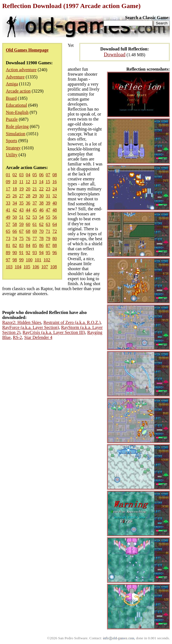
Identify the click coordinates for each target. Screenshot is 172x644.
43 (21, 210)
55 (48, 217)
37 (35, 203)
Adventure (15, 77)
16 (54, 182)
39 (48, 203)
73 (8, 238)
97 (8, 260)
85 (35, 245)
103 (9, 267)
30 (41, 196)
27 (21, 196)
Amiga (12, 84)
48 (55, 210)
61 (35, 224)
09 (8, 182)
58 (15, 224)
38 (41, 203)
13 (34, 182)
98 (15, 260)
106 (36, 267)
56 (55, 217)
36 (28, 203)
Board (11, 98)
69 (35, 231)
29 (35, 196)
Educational (16, 105)
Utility (12, 155)
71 (48, 231)
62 (41, 224)
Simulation (16, 134)
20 (28, 189)
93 (35, 253)
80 (55, 238)
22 (41, 189)
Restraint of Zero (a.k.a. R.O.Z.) (72, 322)
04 (28, 175)
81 (8, 245)
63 (48, 224)
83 (21, 245)
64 (55, 224)
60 (28, 224)
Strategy (13, 148)
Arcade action (18, 91)
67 (21, 231)
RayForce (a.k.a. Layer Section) (31, 327)
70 (41, 231)
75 (21, 238)
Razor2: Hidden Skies (22, 322)
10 (15, 182)
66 (15, 231)
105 (27, 267)
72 (55, 231)
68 (28, 231)
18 (15, 189)
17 (8, 189)
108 (54, 267)
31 (48, 196)
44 (28, 210)
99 (21, 260)
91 (21, 253)
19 (21, 189)
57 (8, 224)
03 (21, 175)
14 (41, 182)
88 (55, 245)
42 (15, 210)
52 (28, 217)
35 (21, 203)
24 (55, 189)
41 (8, 210)
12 (28, 182)
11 (21, 182)
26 (15, 196)
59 (21, 224)
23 (48, 189)
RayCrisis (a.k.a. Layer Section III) (54, 332)
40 (55, 203)
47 (48, 210)
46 (41, 210)
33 (8, 203)
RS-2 (17, 337)
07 (48, 175)
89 (8, 253)
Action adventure (21, 70)
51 (21, 217)
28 (28, 196)
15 (48, 182)
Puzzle (12, 119)
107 (45, 267)
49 (8, 217)
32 (55, 196)
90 (15, 253)
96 (55, 253)
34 (15, 203)
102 (47, 260)
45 (35, 210)
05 (35, 175)
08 (55, 175)
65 (8, 231)
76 (28, 238)
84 (28, 245)
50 (15, 217)
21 (35, 189)
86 (41, 245)
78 (41, 238)
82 (15, 245)
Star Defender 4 (38, 337)
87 (48, 245)
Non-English (17, 112)
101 (38, 260)
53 (35, 217)
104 (18, 267)
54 (41, 217)
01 (8, 175)
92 (28, 253)
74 (15, 238)
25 (8, 196)
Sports (12, 141)
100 (29, 260)
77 (35, 238)
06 (41, 175)
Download (115, 54)
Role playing (17, 126)
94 (41, 253)
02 (15, 175)
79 (48, 238)
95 (48, 253)
